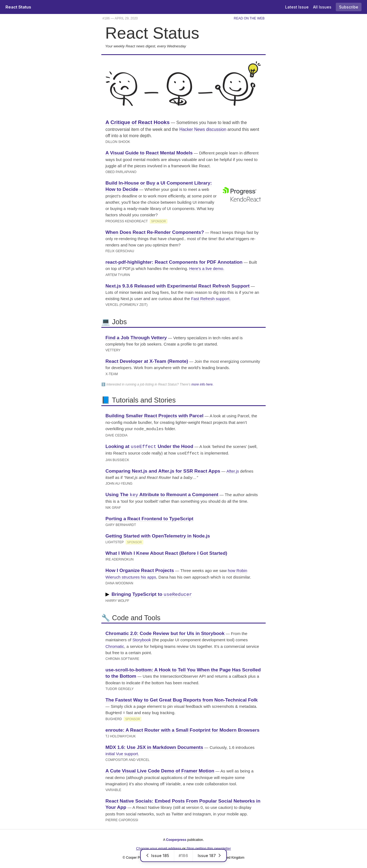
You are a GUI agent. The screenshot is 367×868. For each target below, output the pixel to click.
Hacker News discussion (203, 129)
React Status (18, 7)
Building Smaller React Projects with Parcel (154, 416)
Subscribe (349, 7)
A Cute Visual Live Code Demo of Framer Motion (160, 770)
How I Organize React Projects (140, 569)
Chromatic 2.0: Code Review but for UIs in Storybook (165, 632)
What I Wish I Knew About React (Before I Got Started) (166, 552)
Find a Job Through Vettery (136, 338)
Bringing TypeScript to (152, 593)
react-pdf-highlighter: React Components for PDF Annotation (174, 262)
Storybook (142, 639)
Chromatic (115, 645)
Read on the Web (249, 18)
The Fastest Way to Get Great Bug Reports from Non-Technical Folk (182, 699)
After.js (233, 470)
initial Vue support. (122, 753)
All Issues (322, 7)
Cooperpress (176, 839)
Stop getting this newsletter (209, 847)
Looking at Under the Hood (149, 446)
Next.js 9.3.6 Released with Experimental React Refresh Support (177, 286)
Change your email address (159, 847)
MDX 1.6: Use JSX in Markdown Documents (154, 746)
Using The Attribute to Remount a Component (162, 494)
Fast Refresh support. (211, 299)
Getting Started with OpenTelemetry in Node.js (158, 535)
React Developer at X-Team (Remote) (147, 361)
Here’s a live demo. (207, 268)
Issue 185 (157, 856)
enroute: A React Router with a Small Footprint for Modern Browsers (182, 729)
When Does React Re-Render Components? (155, 232)
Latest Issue (297, 7)
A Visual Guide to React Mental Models (149, 153)
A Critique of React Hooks (137, 122)
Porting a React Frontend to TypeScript (149, 518)
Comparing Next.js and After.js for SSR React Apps (163, 470)
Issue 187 (210, 856)
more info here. (203, 384)
